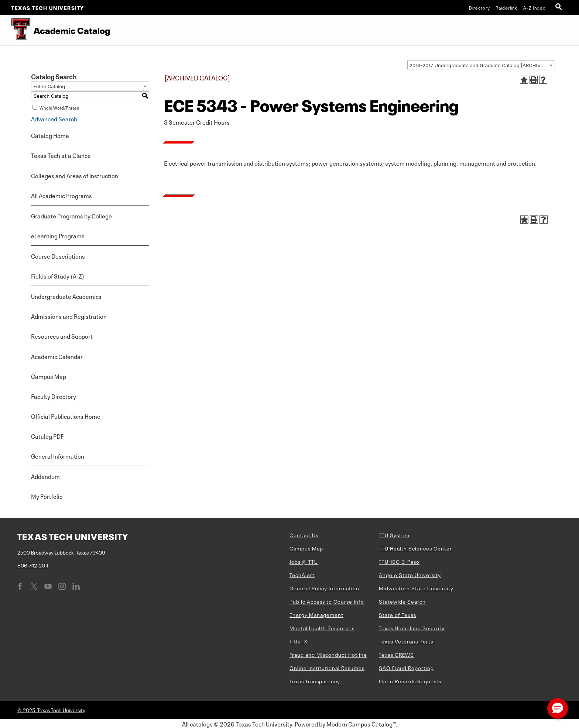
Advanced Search (54, 118)
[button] (558, 708)
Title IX (299, 641)
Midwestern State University (416, 588)
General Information (58, 456)
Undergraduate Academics (66, 296)
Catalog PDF (47, 436)
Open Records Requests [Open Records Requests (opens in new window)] (410, 681)
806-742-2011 (33, 565)
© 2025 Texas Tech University (51, 710)
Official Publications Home (66, 416)
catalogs (201, 724)
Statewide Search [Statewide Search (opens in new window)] (402, 601)
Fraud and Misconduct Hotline (328, 654)
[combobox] (481, 65)
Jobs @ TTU (304, 561)
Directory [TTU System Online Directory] (479, 7)
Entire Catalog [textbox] (49, 86)
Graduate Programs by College (71, 215)
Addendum (45, 476)
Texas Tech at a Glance (61, 155)
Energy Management (316, 614)
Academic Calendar (57, 356)
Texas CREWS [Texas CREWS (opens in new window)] (396, 654)
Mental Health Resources (322, 628)
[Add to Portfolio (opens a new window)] (524, 80)
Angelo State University (410, 575)
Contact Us (304, 535)
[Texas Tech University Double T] (15, 30)
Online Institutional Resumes (327, 667)
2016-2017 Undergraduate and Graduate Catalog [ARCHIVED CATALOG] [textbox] (482, 65)
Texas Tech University (48, 7)
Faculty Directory (54, 396)
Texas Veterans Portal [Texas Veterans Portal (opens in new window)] (407, 641)
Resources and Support (62, 336)
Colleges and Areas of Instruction (75, 175)
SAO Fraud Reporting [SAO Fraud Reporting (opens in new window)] (406, 667)
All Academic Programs (61, 195)
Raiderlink (506, 7)
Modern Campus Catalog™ (361, 724)
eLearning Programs (58, 235)
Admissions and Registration (69, 316)
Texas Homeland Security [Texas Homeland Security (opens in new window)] (412, 628)
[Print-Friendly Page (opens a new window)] (534, 80)
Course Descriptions (58, 256)
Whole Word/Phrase (59, 107)
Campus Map (49, 376)
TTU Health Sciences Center (415, 548)
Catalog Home (50, 135)
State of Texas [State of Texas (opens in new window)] (398, 614)
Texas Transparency (315, 681)
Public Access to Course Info (327, 601)
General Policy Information (324, 588)
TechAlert (302, 575)
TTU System (394, 535)
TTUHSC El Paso (399, 561)
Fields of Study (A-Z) (58, 276)
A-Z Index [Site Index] (534, 7)
